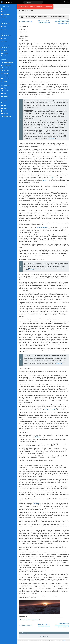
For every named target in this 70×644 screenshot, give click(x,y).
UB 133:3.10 (59, 364)
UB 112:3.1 (38, 437)
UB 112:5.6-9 (52, 138)
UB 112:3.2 (36, 503)
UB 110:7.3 (31, 270)
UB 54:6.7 (54, 410)
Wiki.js (64, 640)
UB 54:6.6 (47, 410)
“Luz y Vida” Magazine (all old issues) (29, 620)
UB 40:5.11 (45, 181)
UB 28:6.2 (53, 177)
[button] (64, 2)
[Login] (68, 2)
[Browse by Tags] (45, 2)
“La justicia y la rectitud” (42, 227)
